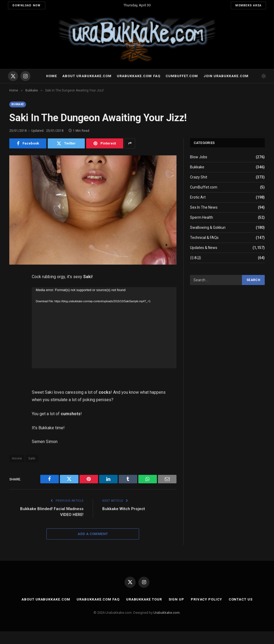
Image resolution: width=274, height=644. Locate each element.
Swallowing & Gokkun (208, 227)
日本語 (196, 258)
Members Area (248, 5)
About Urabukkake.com (87, 76)
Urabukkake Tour (144, 599)
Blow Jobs (199, 157)
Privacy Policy (206, 599)
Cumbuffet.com (182, 76)
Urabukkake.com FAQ (138, 76)
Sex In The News (204, 207)
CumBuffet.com (204, 187)
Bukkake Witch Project (124, 509)
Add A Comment (93, 534)
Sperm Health (202, 217)
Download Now (27, 5)
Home (52, 76)
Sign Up (176, 599)
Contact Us (241, 599)
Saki (32, 458)
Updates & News (204, 248)
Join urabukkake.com (226, 76)
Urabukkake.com (167, 613)
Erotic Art (198, 197)
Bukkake (18, 104)
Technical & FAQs (204, 238)
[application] (104, 328)
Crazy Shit (199, 177)
